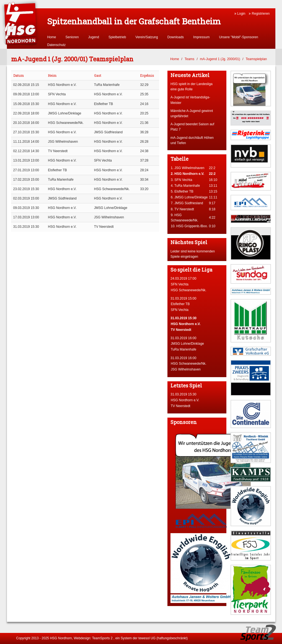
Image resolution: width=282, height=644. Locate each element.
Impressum (201, 37)
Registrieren (259, 14)
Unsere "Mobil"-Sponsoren (238, 37)
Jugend (94, 37)
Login (240, 14)
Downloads (176, 37)
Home (52, 37)
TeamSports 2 (102, 638)
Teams (189, 59)
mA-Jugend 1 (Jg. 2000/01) (220, 59)
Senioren (72, 37)
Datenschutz (57, 45)
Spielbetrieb (117, 37)
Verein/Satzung (147, 37)
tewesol (144, 638)
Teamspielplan (256, 59)
